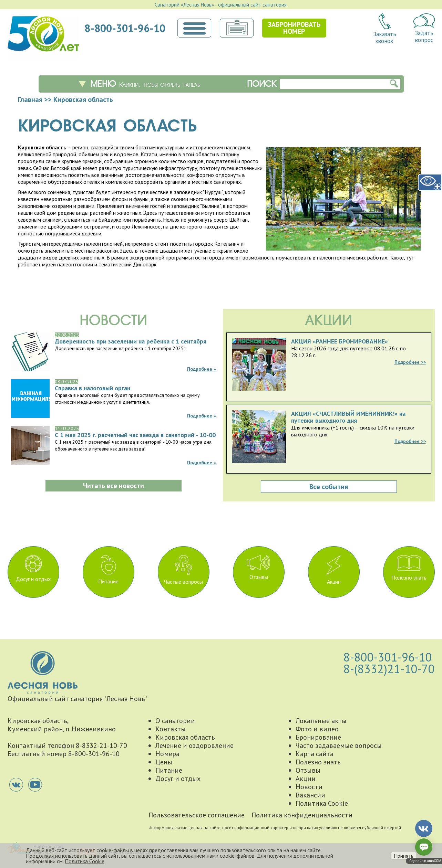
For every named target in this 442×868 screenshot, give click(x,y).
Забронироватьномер (294, 28)
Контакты (171, 729)
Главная (30, 99)
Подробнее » (202, 369)
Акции (334, 570)
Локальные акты (321, 721)
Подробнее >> (410, 362)
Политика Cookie (322, 803)
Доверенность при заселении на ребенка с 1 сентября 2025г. (131, 341)
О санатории (175, 721)
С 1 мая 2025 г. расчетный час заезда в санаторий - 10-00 (135, 435)
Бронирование (318, 737)
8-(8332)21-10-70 (389, 669)
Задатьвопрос (424, 28)
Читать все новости (114, 486)
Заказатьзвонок (385, 29)
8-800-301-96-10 (125, 28)
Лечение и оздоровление (194, 745)
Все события (329, 487)
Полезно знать (409, 568)
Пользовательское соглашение (197, 815)
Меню (145, 84)
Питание (108, 570)
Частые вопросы (183, 570)
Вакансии (310, 795)
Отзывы (259, 568)
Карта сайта (315, 754)
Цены (164, 762)
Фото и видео (317, 729)
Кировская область (185, 737)
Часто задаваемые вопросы (339, 745)
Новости (309, 787)
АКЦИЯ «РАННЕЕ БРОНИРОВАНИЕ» (340, 341)
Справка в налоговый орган (92, 388)
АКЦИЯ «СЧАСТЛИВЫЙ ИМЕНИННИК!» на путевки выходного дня (348, 417)
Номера (167, 754)
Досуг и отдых (33, 569)
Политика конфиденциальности (302, 815)
